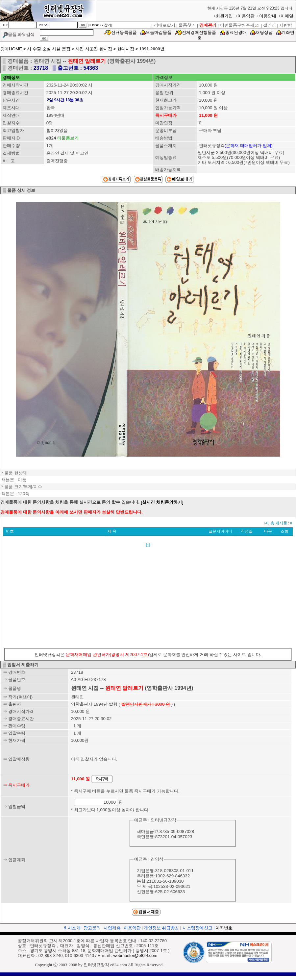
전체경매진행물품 (199, 32)
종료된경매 (236, 32)
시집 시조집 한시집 (94, 49)
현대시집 (126, 49)
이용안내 (268, 16)
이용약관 (246, 16)
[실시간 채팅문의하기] (162, 502)
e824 (51, 138)
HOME (15, 49)
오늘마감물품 (159, 32)
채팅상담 (264, 32)
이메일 (287, 16)
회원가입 (224, 16)
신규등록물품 (124, 32)
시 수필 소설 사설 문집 (49, 49)
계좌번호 (224, 928)
